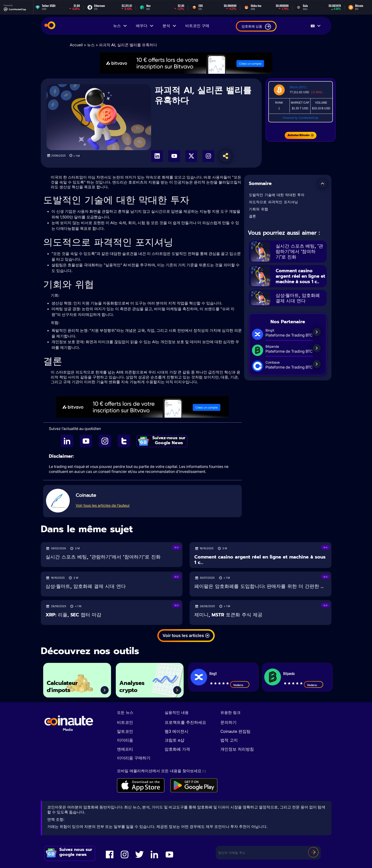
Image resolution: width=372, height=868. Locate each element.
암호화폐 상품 (256, 27)
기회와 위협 (258, 209)
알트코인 (125, 731)
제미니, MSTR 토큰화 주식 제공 (228, 615)
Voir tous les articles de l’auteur (103, 505)
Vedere (240, 685)
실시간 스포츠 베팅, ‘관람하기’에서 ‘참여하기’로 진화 (300, 251)
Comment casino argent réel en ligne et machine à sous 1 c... (299, 278)
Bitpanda (289, 673)
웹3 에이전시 (177, 731)
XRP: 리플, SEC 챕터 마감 (73, 615)
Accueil (76, 45)
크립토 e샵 (174, 740)
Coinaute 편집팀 (235, 731)
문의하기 (228, 722)
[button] (323, 184)
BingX (213, 673)
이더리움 (125, 740)
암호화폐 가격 (177, 749)
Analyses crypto (133, 686)
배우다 (145, 26)
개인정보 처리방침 (237, 749)
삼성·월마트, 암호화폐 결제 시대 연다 (299, 303)
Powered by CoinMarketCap (300, 118)
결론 (252, 216)
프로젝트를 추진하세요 (185, 722)
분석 (170, 26)
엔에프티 (125, 749)
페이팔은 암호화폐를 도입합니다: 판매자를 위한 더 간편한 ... (259, 586)
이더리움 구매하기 (134, 758)
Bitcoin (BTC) (298, 87)
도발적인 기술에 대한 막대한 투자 (277, 195)
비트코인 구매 (197, 26)
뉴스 (120, 26)
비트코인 (125, 722)
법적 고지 (229, 740)
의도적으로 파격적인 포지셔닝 (273, 202)
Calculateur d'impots (63, 686)
